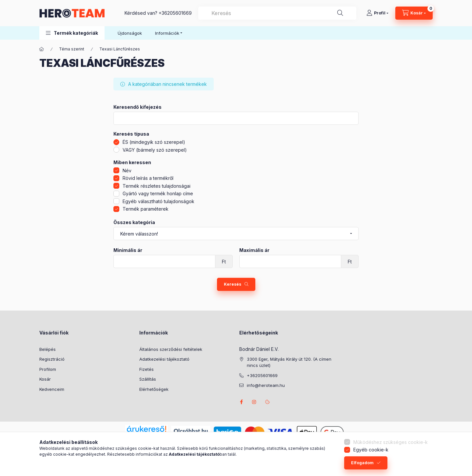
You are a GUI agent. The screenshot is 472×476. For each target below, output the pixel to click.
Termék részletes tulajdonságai (157, 186)
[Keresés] (340, 13)
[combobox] (277, 13)
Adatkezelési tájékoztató (164, 359)
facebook (241, 402)
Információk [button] (167, 33)
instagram (254, 402)
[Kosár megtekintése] (414, 13)
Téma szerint (72, 49)
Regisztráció (52, 359)
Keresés (233, 284)
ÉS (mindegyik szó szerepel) (154, 142)
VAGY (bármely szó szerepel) (155, 150)
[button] (72, 33)
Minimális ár (128, 250)
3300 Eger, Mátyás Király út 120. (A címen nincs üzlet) (289, 362)
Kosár (45, 379)
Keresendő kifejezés (138, 107)
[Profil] (377, 13)
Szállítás (148, 379)
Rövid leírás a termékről (148, 178)
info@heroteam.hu (266, 385)
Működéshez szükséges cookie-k (391, 442)
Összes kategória (134, 222)
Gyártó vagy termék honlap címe (158, 193)
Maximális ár (254, 250)
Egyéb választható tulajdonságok (158, 201)
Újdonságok (130, 33)
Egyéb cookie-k (371, 450)
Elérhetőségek (154, 389)
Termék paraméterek (146, 209)
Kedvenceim (52, 389)
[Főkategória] (42, 49)
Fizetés (147, 369)
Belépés (48, 349)
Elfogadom (362, 463)
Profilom (48, 369)
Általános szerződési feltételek (171, 349)
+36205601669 (175, 13)
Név (127, 171)
